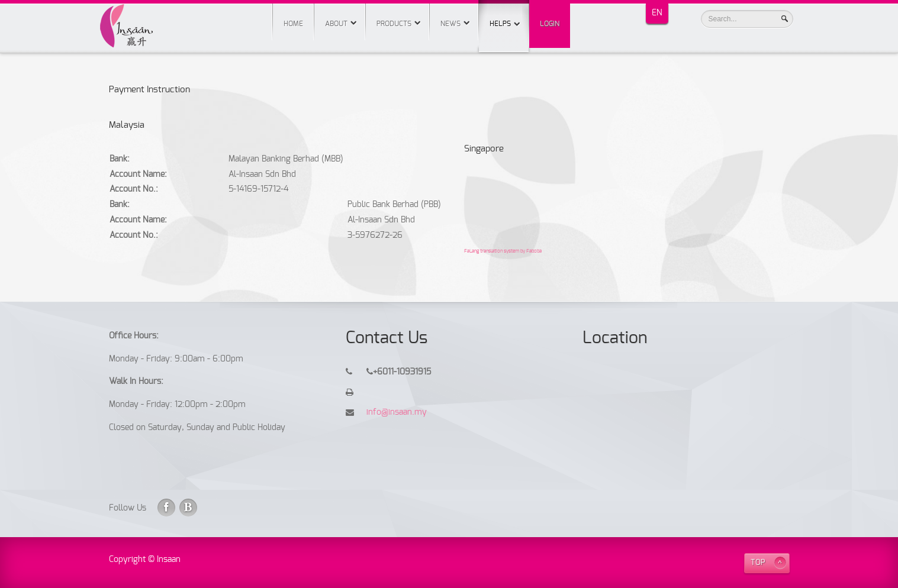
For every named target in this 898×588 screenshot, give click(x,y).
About (336, 24)
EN (657, 13)
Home (293, 24)
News (450, 24)
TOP (758, 563)
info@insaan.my (397, 412)
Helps (504, 14)
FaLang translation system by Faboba (503, 251)
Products (394, 24)
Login (550, 24)
